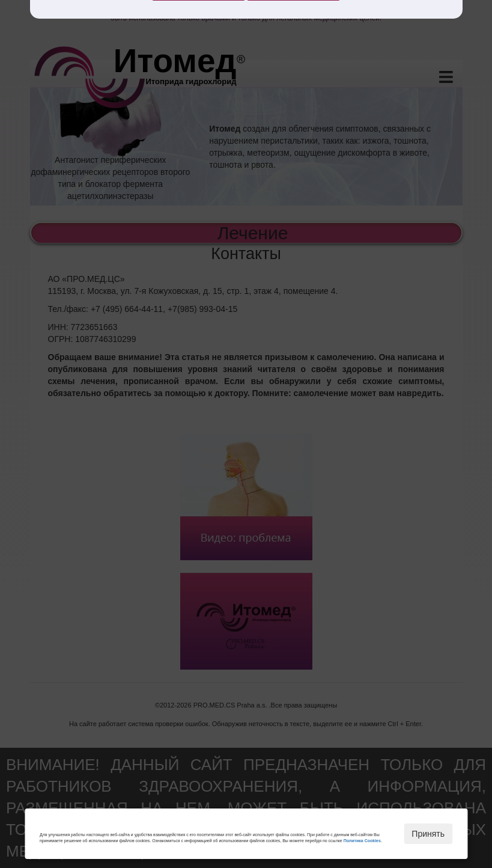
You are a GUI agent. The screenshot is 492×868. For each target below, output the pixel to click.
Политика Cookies (362, 841)
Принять (428, 834)
